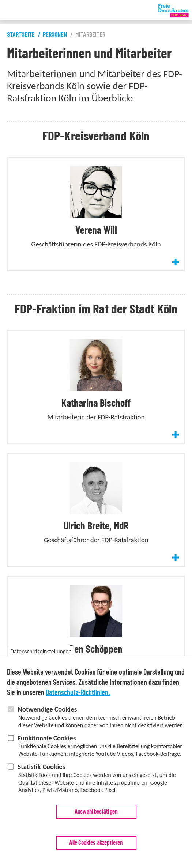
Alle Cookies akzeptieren (96, 859)
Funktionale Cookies (47, 755)
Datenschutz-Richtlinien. (78, 710)
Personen (55, 35)
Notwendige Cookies (47, 726)
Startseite (21, 35)
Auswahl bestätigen (96, 828)
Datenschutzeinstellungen (41, 669)
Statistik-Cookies (41, 783)
